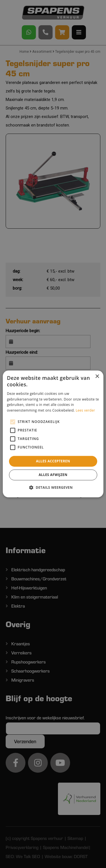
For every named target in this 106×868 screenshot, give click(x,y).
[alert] (53, 434)
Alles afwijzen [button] (53, 475)
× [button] (97, 377)
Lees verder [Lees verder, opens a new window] (86, 410)
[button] (53, 488)
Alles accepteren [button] (53, 461)
